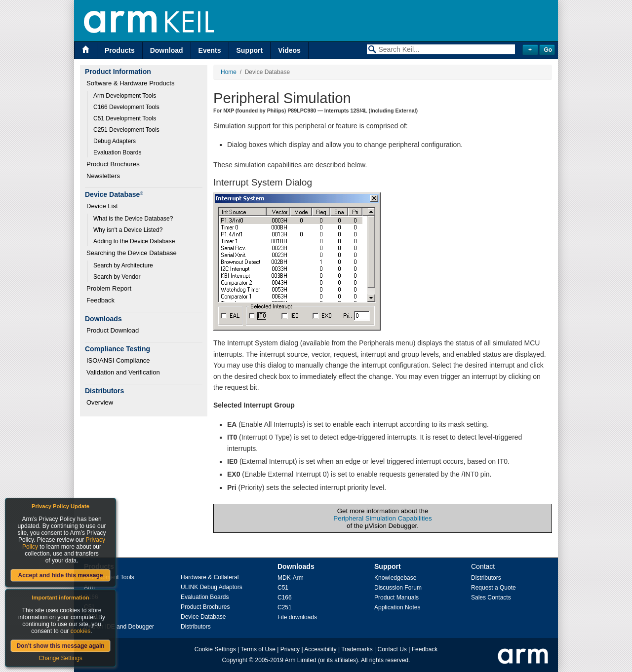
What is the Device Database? (133, 219)
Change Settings (60, 658)
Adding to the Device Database (134, 241)
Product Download (113, 330)
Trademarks (357, 649)
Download (167, 50)
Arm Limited (301, 660)
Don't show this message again (60, 646)
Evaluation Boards (117, 152)
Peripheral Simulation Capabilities (382, 518)
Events (210, 50)
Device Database (203, 617)
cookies (81, 631)
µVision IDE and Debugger (119, 627)
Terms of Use (258, 649)
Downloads (296, 566)
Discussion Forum (398, 588)
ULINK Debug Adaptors (212, 587)
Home (229, 72)
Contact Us (392, 649)
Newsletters (103, 176)
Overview (100, 402)
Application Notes (397, 607)
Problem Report (109, 288)
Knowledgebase (395, 578)
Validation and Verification (123, 372)
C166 (285, 597)
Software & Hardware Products (130, 83)
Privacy (290, 649)
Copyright (235, 660)
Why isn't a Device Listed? (128, 230)
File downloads (297, 617)
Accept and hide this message (60, 575)
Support (250, 50)
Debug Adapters (115, 141)
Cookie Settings (215, 649)
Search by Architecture (123, 265)
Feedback (100, 300)
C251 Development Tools (126, 130)
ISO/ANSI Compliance (118, 360)
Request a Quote (494, 588)
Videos (289, 50)
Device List (102, 206)
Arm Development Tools (125, 96)
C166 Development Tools (126, 107)
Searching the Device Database (132, 253)
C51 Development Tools (125, 118)
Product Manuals (396, 597)
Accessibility (320, 649)
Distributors (196, 627)
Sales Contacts (491, 597)
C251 (285, 607)
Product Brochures (113, 164)
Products (120, 50)
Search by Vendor (117, 277)
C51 (283, 588)
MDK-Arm (291, 578)
